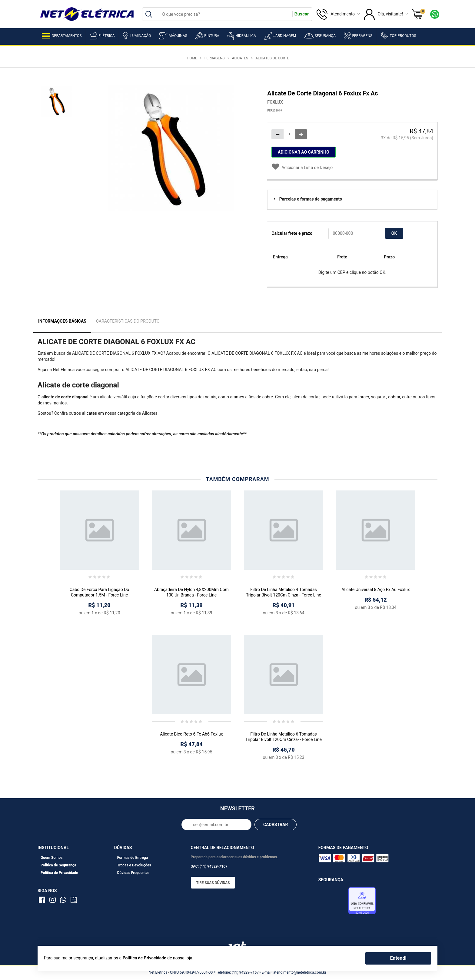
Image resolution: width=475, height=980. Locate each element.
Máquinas (173, 36)
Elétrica (102, 36)
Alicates (240, 58)
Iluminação (137, 36)
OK (394, 233)
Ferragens (358, 36)
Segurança (320, 36)
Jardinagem (280, 36)
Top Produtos (398, 36)
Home (192, 58)
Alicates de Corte (272, 58)
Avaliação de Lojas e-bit (333, 902)
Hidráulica (242, 36)
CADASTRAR (276, 825)
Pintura (207, 36)
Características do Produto (128, 321)
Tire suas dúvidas (213, 883)
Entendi (398, 958)
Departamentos (62, 36)
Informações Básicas (62, 321)
